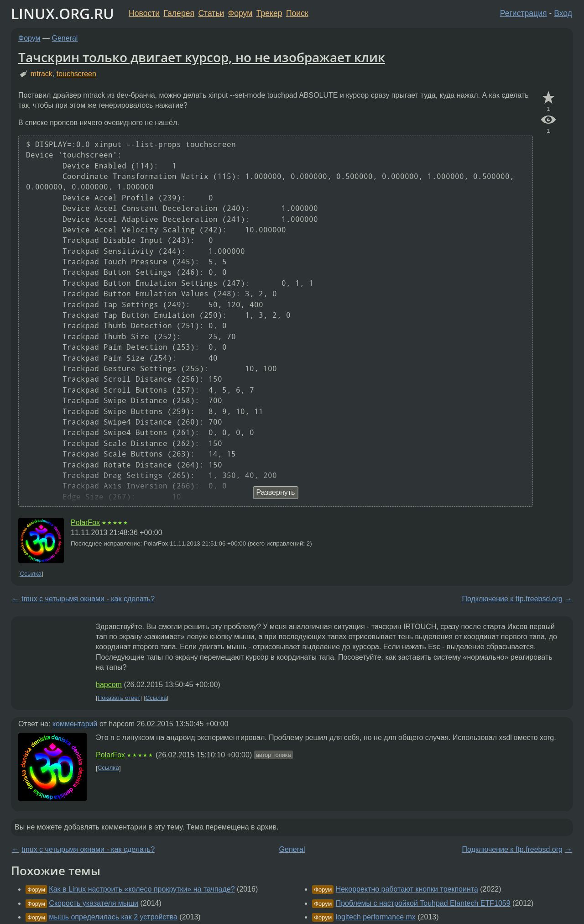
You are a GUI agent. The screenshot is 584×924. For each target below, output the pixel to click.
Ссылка (31, 574)
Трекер (269, 13)
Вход (563, 13)
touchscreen (76, 74)
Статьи (211, 13)
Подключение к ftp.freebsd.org (512, 599)
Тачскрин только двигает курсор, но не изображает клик (202, 57)
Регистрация (524, 13)
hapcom (109, 685)
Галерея (179, 13)
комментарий (75, 724)
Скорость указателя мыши (94, 903)
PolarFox (85, 522)
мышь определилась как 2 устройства (113, 917)
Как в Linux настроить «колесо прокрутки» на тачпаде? (142, 889)
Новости (144, 13)
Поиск (297, 13)
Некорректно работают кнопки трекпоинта (407, 889)
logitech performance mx (376, 917)
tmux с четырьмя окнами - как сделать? (88, 599)
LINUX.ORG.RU (63, 13)
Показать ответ (119, 698)
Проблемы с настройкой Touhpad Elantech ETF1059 (423, 903)
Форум (240, 13)
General (65, 38)
